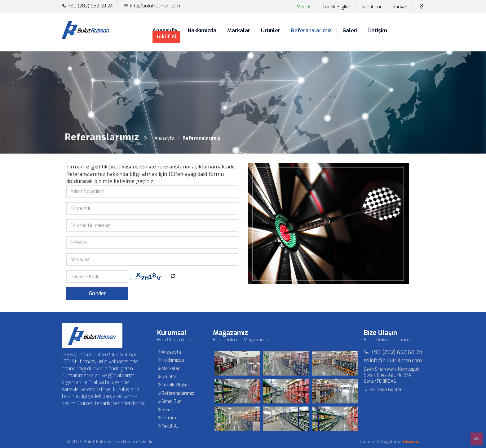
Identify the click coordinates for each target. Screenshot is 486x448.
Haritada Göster (383, 390)
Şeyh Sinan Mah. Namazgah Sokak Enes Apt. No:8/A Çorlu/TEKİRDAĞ (392, 375)
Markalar (239, 31)
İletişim (378, 31)
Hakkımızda (202, 31)
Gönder (97, 293)
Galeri (350, 31)
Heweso (411, 442)
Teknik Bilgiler (336, 7)
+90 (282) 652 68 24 (87, 6)
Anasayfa (169, 352)
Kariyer (400, 7)
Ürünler (271, 31)
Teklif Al (166, 37)
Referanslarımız (311, 31)
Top (477, 439)
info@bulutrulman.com (152, 6)
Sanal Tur (372, 7)
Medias (304, 7)
